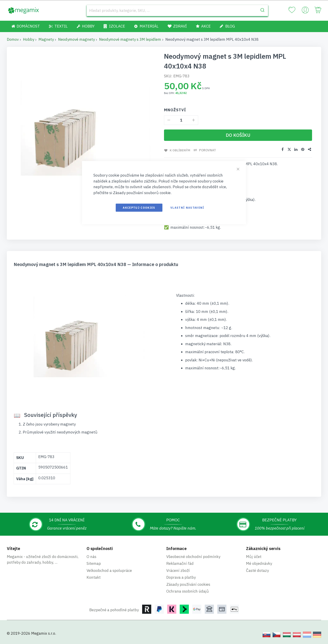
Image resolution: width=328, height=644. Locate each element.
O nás (91, 556)
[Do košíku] (238, 135)
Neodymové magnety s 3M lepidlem (130, 39)
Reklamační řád (180, 563)
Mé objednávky (259, 563)
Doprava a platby (181, 577)
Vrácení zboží (178, 570)
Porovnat (208, 150)
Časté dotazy (257, 570)
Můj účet (254, 556)
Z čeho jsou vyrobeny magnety (49, 424)
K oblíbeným (180, 150)
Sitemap (94, 563)
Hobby (29, 39)
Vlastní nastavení (187, 208)
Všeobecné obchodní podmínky (193, 556)
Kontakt (94, 577)
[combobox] (177, 10)
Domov (13, 39)
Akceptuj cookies (139, 208)
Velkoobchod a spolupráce (109, 570)
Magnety (46, 39)
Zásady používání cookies (188, 584)
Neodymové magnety (76, 39)
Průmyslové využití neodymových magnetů (60, 432)
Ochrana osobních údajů (188, 591)
